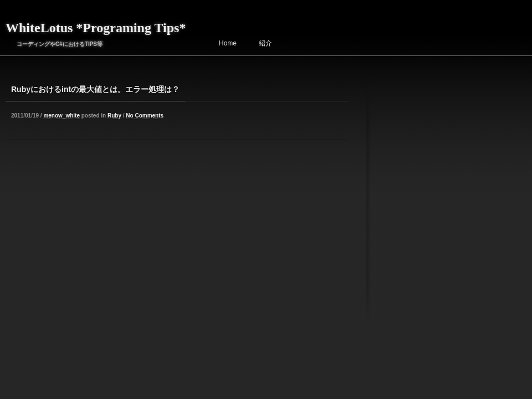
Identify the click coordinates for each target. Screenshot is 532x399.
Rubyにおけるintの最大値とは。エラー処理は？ (95, 89)
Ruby (114, 116)
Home (228, 43)
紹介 (265, 43)
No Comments (145, 116)
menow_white (62, 116)
